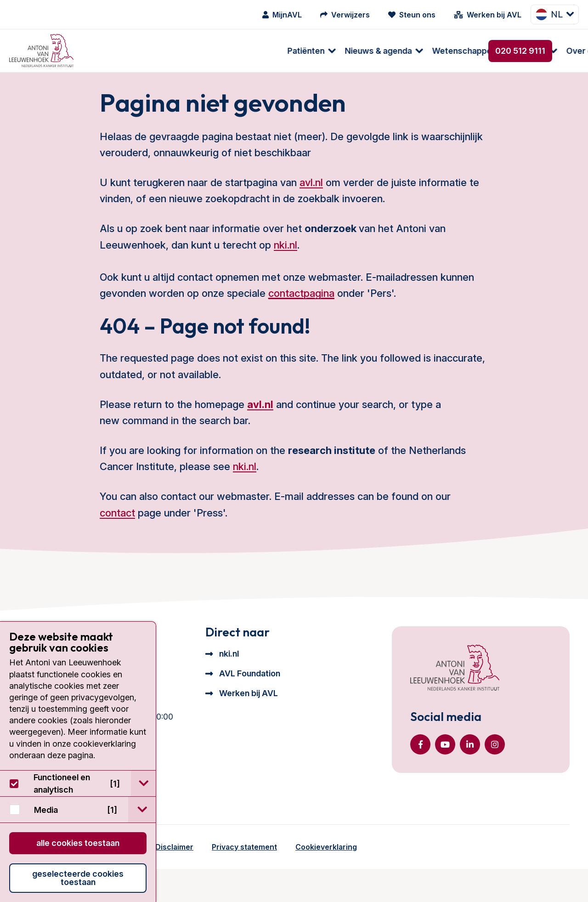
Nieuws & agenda (183, 51)
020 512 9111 (520, 51)
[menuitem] (111, 51)
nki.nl (286, 267)
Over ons (388, 51)
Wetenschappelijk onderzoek (294, 51)
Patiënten (110, 51)
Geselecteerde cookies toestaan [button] (78, 878)
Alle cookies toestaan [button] (78, 843)
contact (117, 534)
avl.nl (311, 204)
